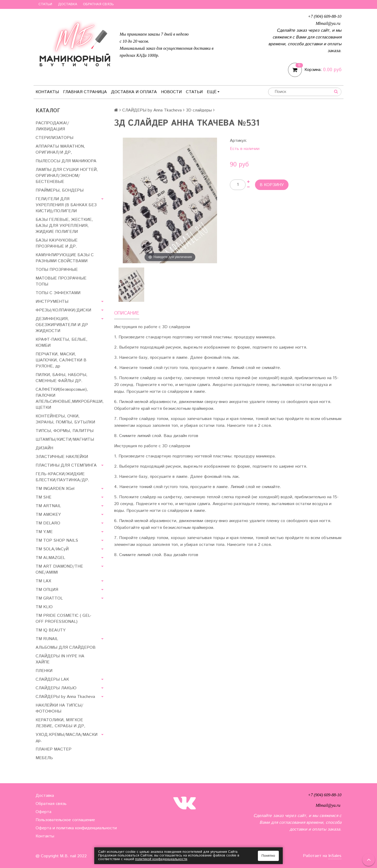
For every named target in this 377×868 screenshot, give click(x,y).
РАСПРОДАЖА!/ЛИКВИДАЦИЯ (52, 126)
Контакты (47, 92)
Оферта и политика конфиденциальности (76, 828)
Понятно (268, 856)
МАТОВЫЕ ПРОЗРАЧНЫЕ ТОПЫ (61, 281)
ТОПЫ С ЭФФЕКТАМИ (58, 293)
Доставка (68, 4)
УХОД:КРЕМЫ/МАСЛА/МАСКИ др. (66, 738)
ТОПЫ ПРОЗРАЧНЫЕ (57, 270)
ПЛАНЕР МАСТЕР (54, 749)
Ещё (213, 92)
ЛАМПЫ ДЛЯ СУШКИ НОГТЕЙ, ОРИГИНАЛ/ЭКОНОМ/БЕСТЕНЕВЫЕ (67, 176)
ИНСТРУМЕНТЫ (52, 302)
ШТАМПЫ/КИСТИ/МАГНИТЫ (65, 439)
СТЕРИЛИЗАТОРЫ (54, 138)
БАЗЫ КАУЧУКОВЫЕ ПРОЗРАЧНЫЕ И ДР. (57, 243)
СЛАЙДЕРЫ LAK (52, 679)
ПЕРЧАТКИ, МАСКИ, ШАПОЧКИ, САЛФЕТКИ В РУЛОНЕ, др (61, 360)
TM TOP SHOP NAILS (57, 541)
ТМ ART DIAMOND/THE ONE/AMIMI (59, 569)
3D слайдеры (199, 110)
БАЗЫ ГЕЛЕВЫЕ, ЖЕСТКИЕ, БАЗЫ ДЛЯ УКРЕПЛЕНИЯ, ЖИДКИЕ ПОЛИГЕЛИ (64, 226)
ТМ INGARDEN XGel (55, 489)
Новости (171, 92)
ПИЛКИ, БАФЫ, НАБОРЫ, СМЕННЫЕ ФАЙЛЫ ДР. (62, 378)
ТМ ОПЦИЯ (47, 590)
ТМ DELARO (48, 523)
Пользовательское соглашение (65, 820)
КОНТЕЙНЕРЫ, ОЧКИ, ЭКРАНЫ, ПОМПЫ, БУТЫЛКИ (65, 419)
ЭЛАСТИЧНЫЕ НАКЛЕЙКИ (62, 457)
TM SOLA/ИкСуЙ (52, 549)
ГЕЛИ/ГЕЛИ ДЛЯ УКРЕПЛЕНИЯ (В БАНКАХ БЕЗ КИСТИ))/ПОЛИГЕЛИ (66, 205)
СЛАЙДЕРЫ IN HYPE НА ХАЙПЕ (60, 659)
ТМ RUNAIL (47, 639)
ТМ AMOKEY (48, 515)
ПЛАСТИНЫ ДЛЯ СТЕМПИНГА (66, 465)
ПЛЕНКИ (44, 671)
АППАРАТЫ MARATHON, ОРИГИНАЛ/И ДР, (60, 149)
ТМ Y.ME (44, 532)
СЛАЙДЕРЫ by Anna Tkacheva (65, 697)
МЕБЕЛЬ (44, 758)
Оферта (43, 812)
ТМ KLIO (44, 607)
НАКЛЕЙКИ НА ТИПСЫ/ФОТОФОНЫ (59, 708)
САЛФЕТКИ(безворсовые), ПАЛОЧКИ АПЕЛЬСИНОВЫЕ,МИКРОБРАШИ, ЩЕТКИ (70, 399)
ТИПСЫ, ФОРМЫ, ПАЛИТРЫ (65, 431)
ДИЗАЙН (44, 448)
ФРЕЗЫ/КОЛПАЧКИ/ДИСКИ (63, 310)
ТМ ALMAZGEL (50, 558)
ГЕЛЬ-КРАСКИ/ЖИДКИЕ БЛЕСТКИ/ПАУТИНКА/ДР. (62, 477)
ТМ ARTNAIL (48, 506)
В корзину (272, 185)
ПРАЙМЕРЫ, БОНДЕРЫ (60, 190)
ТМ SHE (43, 497)
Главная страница (85, 92)
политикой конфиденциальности (161, 859)
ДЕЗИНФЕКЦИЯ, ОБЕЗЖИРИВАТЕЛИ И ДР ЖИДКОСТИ (62, 325)
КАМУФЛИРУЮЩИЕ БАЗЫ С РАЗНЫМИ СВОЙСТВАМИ (65, 258)
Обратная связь (98, 4)
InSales (335, 856)
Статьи (45, 4)
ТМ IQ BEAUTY (51, 630)
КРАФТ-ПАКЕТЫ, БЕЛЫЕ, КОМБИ (62, 343)
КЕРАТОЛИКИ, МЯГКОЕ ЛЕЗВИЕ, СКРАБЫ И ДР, (60, 723)
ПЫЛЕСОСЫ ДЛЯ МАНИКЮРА (66, 161)
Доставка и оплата (134, 92)
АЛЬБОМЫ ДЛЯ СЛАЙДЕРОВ (66, 648)
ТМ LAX (43, 581)
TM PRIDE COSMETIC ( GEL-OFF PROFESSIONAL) (63, 619)
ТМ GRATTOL (49, 598)
